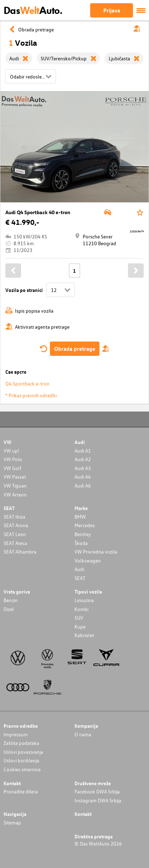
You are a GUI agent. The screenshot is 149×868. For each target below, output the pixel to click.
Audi (79, 569)
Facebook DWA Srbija (97, 791)
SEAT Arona (16, 525)
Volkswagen (88, 561)
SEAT (80, 578)
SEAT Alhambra (20, 552)
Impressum (16, 734)
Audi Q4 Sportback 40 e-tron (38, 212)
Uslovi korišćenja (21, 760)
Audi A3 (83, 468)
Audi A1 (83, 451)
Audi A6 (83, 486)
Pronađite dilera (21, 791)
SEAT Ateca (15, 543)
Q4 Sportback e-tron (27, 383)
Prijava (112, 10)
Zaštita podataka (21, 743)
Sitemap (12, 822)
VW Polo (13, 459)
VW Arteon (15, 494)
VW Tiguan (15, 486)
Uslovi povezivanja (23, 752)
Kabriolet (84, 635)
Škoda (81, 543)
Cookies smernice (22, 769)
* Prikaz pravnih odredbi (31, 395)
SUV (79, 618)
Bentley (83, 534)
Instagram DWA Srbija (98, 800)
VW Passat (15, 477)
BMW (80, 517)
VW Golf (12, 468)
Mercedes (85, 525)
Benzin (11, 600)
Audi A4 (83, 477)
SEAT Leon (15, 534)
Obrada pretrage (75, 349)
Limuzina (84, 600)
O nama (83, 734)
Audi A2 (83, 459)
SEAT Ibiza (14, 517)
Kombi (81, 609)
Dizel (9, 609)
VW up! (11, 451)
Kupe (80, 627)
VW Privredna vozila (96, 552)
